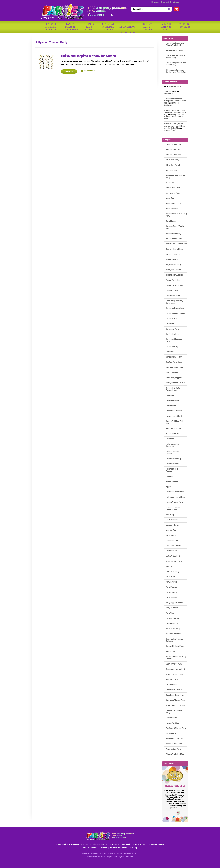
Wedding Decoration (174, 744)
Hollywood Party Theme (175, 492)
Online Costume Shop (100, 844)
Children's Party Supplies (122, 844)
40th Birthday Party (173, 155)
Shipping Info (165, 2)
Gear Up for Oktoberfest (171, 104)
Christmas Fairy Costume (176, 313)
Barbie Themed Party (174, 239)
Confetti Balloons (173, 334)
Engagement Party (173, 400)
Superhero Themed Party (175, 695)
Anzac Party (171, 198)
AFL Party (170, 183)
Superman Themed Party (175, 700)
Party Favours (171, 582)
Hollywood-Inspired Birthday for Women (88, 56)
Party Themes (141, 844)
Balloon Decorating (173, 234)
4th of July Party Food (175, 165)
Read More (69, 72)
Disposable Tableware (80, 844)
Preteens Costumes (173, 634)
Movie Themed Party (174, 561)
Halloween (170, 439)
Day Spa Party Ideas (174, 362)
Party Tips (170, 613)
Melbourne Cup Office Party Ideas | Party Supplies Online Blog (175, 112)
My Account (155, 2)
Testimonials (176, 86)
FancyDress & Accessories (70, 27)
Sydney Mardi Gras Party (175, 705)
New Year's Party (172, 572)
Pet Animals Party (173, 629)
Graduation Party (173, 434)
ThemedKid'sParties (89, 27)
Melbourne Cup (172, 541)
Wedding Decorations (119, 848)
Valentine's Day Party (174, 739)
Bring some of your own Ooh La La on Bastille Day (176, 71)
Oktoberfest (170, 577)
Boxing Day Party (173, 259)
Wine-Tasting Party (173, 749)
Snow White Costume (174, 664)
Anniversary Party (173, 193)
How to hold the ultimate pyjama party (175, 57)
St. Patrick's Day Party (174, 674)
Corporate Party (172, 347)
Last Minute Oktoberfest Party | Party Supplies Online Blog (175, 101)
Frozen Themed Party (174, 416)
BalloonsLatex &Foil (166, 27)
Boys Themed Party (173, 265)
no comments (90, 71)
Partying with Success (174, 618)
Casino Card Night (173, 280)
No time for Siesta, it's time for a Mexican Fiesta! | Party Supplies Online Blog (175, 126)
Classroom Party (172, 329)
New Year (169, 566)
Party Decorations (157, 844)
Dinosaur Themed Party (175, 367)
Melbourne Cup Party (174, 546)
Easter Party (171, 395)
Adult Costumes (172, 170)
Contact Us (175, 2)
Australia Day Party (173, 203)
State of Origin (171, 685)
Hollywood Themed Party (176, 497)
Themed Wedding (173, 723)
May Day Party (172, 530)
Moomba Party (172, 551)
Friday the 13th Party (174, 411)
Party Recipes (171, 592)
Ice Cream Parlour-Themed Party (173, 508)
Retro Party (170, 652)
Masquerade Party (173, 525)
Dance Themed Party (174, 357)
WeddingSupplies (185, 25)
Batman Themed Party (175, 249)
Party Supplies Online (174, 603)
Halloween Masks (173, 464)
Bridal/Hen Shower (173, 270)
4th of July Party (172, 160)
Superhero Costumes (174, 690)
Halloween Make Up (173, 459)
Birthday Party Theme (174, 254)
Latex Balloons (172, 520)
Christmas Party (172, 319)
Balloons (103, 848)
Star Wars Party (172, 680)
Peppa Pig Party (172, 623)
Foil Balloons (171, 406)
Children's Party (172, 291)
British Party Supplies (174, 275)
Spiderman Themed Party (176, 669)
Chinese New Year (173, 296)
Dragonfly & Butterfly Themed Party (174, 389)
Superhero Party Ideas (174, 50)
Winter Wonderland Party (176, 754)
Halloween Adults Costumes (173, 445)
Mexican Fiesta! (170, 130)
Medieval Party (172, 535)
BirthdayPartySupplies (147, 27)
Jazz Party (170, 515)
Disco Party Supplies (174, 378)
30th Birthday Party (173, 150)
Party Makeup (171, 587)
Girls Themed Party (173, 429)
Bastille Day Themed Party (176, 244)
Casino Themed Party (174, 285)
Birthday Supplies (90, 848)
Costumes (170, 352)
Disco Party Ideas (173, 373)
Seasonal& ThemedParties (108, 27)
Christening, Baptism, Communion (174, 302)
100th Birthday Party (174, 144)
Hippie (168, 487)
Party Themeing (172, 608)
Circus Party (171, 324)
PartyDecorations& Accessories (127, 27)
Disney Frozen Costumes (175, 383)
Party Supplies (171, 598)
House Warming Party (174, 502)
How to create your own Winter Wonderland (175, 44)
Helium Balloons (172, 482)
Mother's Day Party (173, 556)
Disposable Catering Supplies (51, 27)
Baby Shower (171, 221)
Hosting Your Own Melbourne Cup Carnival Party (174, 117)
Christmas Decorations (175, 308)
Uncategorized (171, 733)
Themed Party (171, 718)
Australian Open (172, 209)
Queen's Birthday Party (175, 646)
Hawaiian (169, 476)
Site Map (134, 848)
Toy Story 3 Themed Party (176, 728)
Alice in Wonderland (174, 188)
